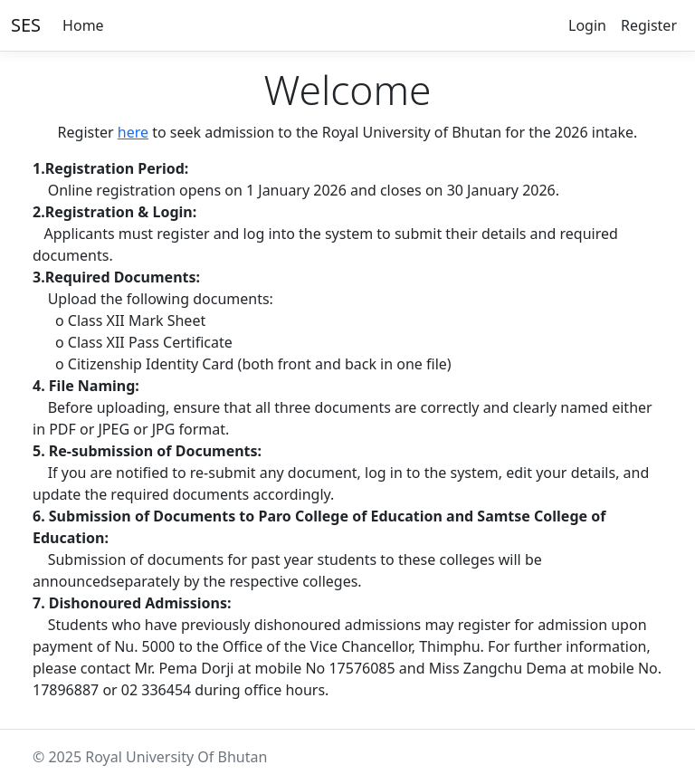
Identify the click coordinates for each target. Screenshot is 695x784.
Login (587, 25)
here (133, 132)
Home (83, 25)
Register (649, 25)
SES (26, 25)
